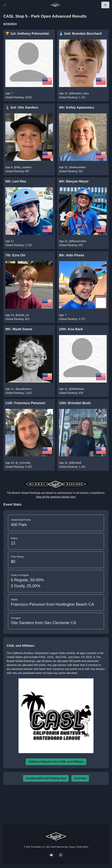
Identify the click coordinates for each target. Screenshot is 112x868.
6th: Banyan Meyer (74, 181)
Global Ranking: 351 (71, 171)
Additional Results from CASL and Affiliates (56, 762)
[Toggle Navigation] (5, 5)
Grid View (80, 778)
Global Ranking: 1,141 (72, 97)
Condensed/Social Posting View (46, 778)
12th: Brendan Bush (75, 403)
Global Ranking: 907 (17, 171)
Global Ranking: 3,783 (18, 467)
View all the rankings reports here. (56, 497)
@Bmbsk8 (75, 463)
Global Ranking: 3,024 (18, 97)
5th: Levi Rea (16, 181)
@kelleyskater (77, 167)
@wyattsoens (23, 389)
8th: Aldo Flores (72, 255)
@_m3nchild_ (23, 463)
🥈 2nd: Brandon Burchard (80, 34)
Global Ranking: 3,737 (72, 319)
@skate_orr (22, 315)
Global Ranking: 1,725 (18, 245)
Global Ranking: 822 (17, 319)
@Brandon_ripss (79, 93)
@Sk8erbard (76, 389)
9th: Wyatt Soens (19, 329)
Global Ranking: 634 (71, 393)
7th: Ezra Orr (15, 255)
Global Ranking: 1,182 (72, 467)
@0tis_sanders (23, 167)
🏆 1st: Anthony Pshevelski (27, 34)
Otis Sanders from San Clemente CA (43, 623)
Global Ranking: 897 (71, 245)
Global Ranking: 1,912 (18, 393)
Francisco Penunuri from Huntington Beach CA (52, 604)
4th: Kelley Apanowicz (76, 107)
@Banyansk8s (78, 241)
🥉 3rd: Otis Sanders (22, 107)
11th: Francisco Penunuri (25, 403)
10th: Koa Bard (71, 329)
